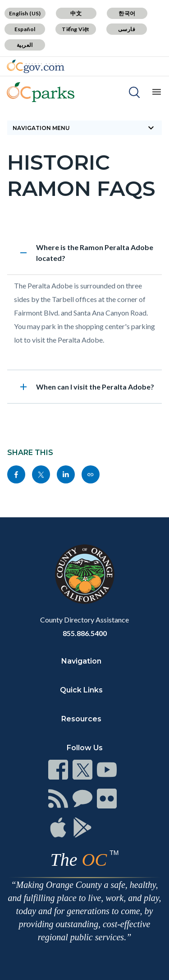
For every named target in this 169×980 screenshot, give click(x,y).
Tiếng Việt (76, 29)
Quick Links (81, 690)
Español (25, 29)
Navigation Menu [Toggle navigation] (84, 128)
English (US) (25, 13)
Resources (81, 719)
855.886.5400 (85, 633)
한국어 (127, 13)
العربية (25, 45)
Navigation (81, 661)
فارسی (127, 29)
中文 (76, 13)
